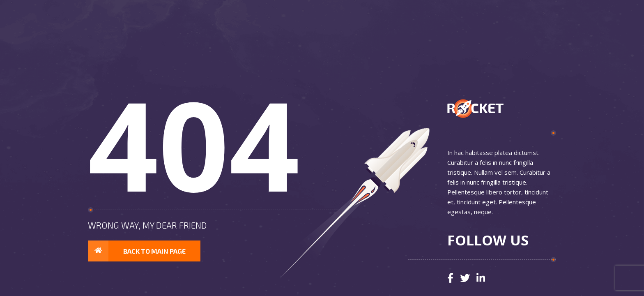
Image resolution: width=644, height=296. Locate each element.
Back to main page (137, 251)
